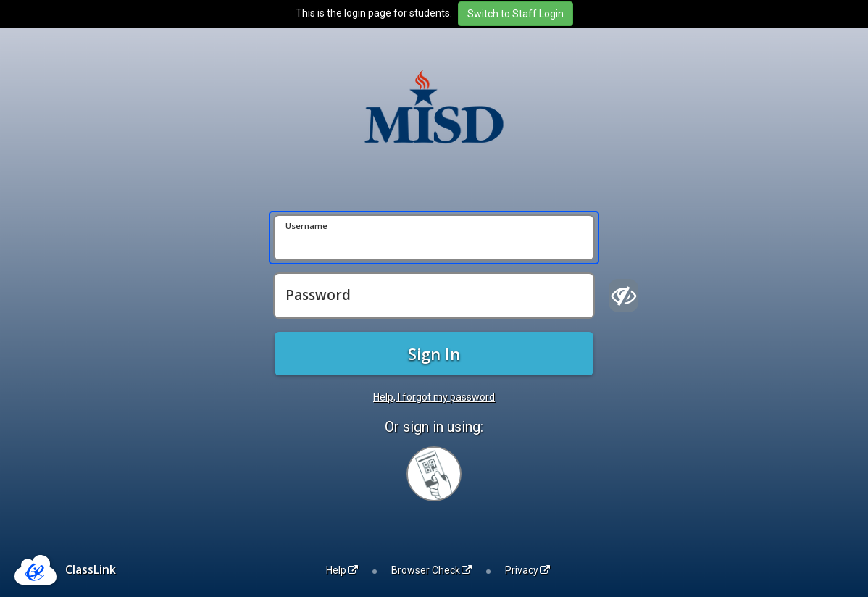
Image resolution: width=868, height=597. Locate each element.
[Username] (434, 238)
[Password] (434, 296)
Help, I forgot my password (434, 397)
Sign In (434, 354)
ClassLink (91, 569)
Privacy (527, 570)
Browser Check (431, 570)
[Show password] (623, 296)
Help (342, 570)
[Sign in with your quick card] (434, 474)
